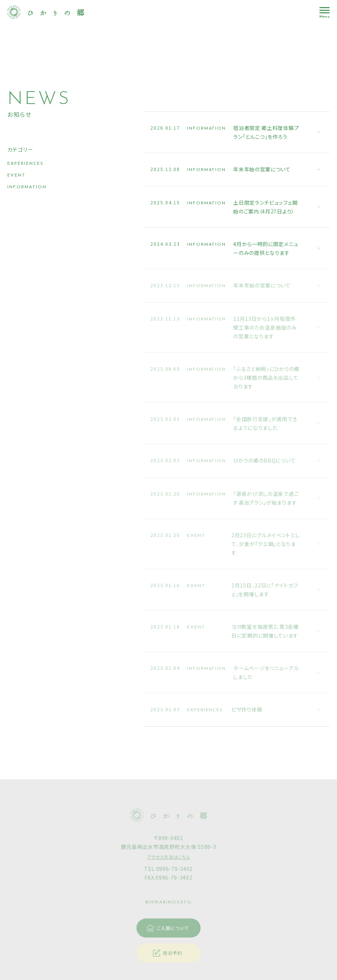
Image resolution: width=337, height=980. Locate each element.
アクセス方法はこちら (169, 857)
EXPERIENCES (25, 164)
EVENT (17, 175)
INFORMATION (27, 187)
